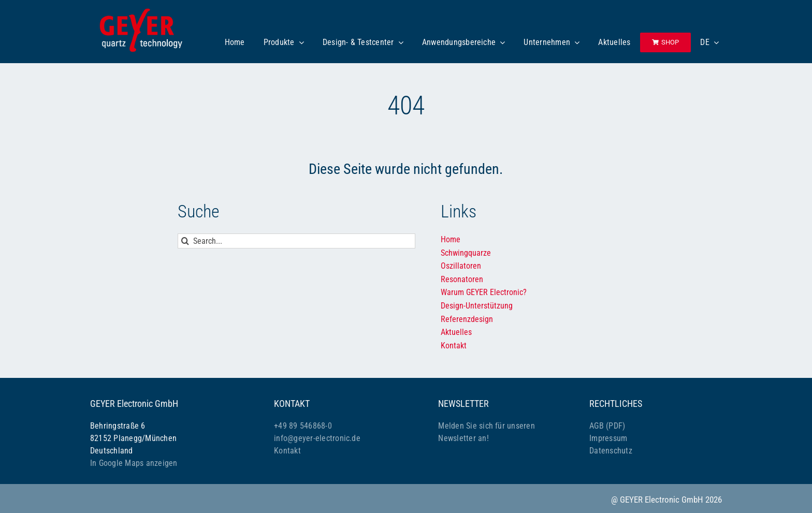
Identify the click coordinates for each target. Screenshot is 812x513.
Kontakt (287, 451)
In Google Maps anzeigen (134, 463)
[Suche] (185, 241)
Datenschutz (611, 451)
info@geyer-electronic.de (317, 438)
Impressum (608, 438)
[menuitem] (709, 42)
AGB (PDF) (607, 426)
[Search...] (296, 241)
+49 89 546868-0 (303, 426)
